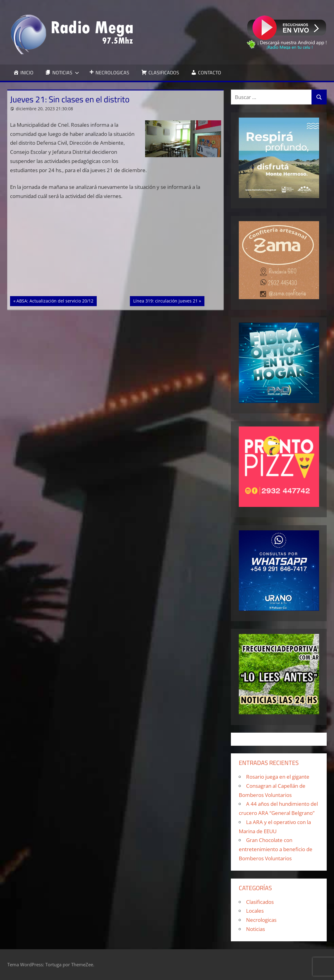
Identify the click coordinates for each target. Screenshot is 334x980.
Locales (255, 911)
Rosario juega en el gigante (278, 777)
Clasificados (260, 902)
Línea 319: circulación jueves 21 (165, 300)
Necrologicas (261, 920)
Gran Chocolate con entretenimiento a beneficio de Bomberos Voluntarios (276, 849)
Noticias (256, 929)
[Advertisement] (116, 251)
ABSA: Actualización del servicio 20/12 (55, 300)
